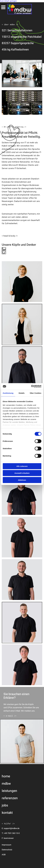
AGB (4, 855)
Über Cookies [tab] (36, 393)
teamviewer (9, 838)
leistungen (9, 791)
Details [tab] (22, 393)
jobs (5, 805)
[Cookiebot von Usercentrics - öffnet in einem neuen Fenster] (31, 386)
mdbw (6, 784)
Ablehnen (22, 480)
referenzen (10, 798)
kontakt (7, 813)
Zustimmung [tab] (8, 393)
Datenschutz (7, 850)
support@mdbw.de (12, 828)
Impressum (7, 845)
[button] (10, 716)
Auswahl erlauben (22, 473)
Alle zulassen (22, 466)
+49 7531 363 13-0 (12, 833)
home (6, 776)
